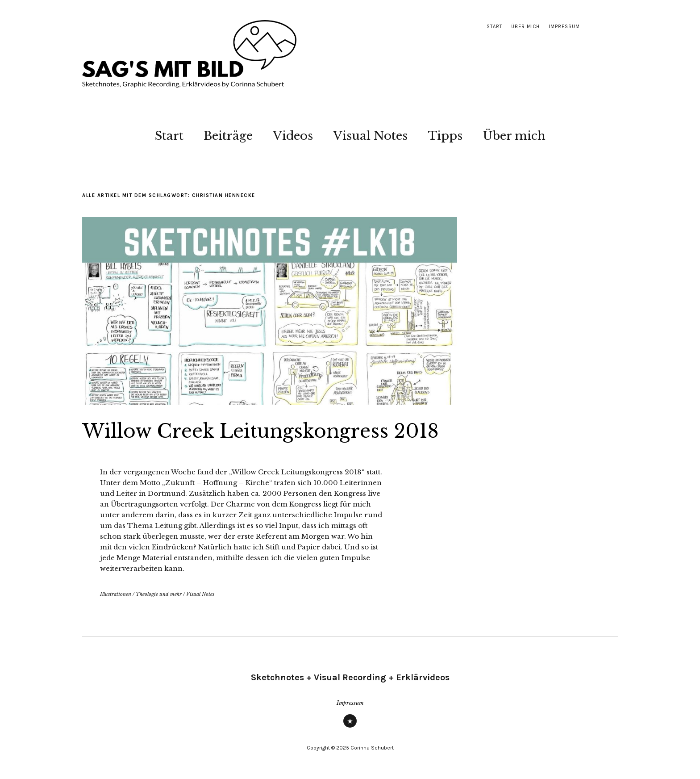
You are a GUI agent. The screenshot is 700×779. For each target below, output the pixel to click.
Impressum (564, 27)
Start (494, 27)
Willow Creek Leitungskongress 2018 (260, 431)
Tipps (445, 136)
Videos (293, 136)
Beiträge (228, 136)
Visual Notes (370, 136)
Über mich (525, 27)
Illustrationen (116, 594)
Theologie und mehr (159, 594)
